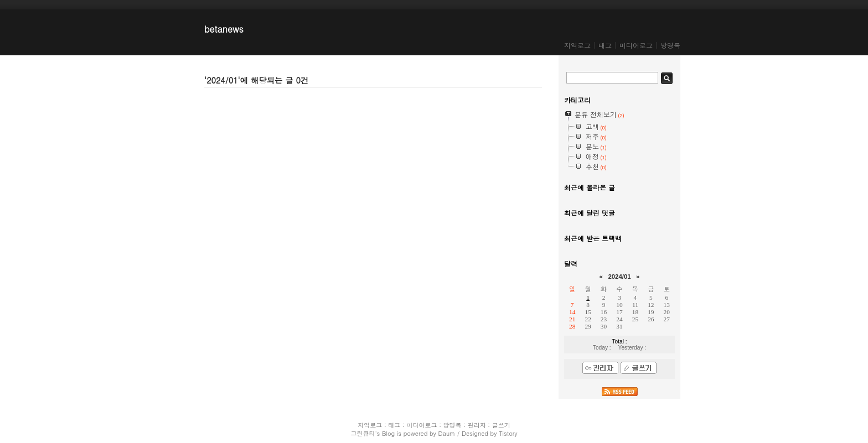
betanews (224, 29)
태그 (605, 45)
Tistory (508, 433)
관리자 (477, 425)
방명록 (670, 45)
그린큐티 (363, 433)
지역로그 (577, 45)
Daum (447, 433)
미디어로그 (636, 45)
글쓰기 (501, 425)
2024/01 (619, 277)
